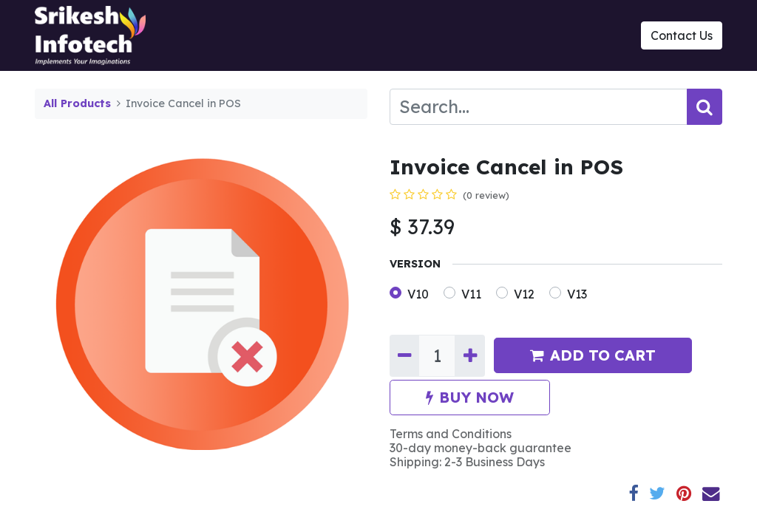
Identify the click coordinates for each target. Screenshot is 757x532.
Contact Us (682, 35)
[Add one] (469, 356)
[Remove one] (404, 356)
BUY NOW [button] (470, 397)
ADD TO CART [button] (593, 355)
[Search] (705, 107)
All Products (77, 103)
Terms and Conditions (451, 434)
